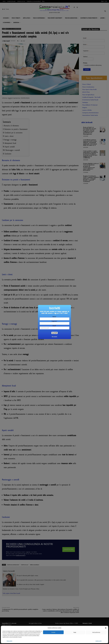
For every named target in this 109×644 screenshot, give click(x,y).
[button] (106, 628)
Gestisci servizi (98, 641)
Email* (54, 326)
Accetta (53, 632)
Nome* (54, 317)
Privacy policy (9, 641)
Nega (75, 632)
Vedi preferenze (96, 632)
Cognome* (54, 321)
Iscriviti (54, 333)
